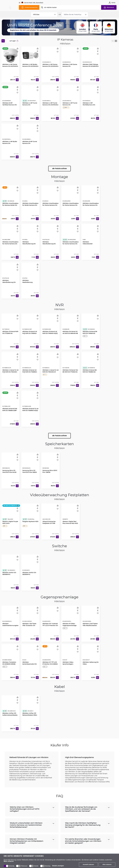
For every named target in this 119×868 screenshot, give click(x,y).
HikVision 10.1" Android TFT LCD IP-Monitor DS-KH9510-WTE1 (50, 625)
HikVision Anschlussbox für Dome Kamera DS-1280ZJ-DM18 (71, 205)
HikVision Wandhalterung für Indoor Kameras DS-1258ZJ (29, 245)
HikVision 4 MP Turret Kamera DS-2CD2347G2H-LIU (30, 105)
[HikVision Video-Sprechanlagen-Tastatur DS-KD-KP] (71, 654)
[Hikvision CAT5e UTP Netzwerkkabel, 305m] (31, 705)
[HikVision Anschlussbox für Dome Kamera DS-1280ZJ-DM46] (11, 234)
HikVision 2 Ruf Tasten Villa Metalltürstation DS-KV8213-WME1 (90, 625)
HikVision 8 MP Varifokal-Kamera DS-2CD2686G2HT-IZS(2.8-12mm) (10, 106)
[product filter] (42, 14)
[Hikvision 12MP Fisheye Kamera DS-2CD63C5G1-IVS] (91, 56)
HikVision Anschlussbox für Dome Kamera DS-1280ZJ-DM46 (10, 244)
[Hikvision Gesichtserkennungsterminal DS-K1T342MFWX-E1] (11, 616)
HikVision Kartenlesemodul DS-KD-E (30, 664)
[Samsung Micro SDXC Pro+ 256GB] (51, 462)
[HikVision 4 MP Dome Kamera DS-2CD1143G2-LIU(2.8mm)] (11, 55)
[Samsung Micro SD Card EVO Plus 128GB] (31, 462)
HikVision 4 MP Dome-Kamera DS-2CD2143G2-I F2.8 (51, 66)
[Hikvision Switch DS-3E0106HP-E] (11, 565)
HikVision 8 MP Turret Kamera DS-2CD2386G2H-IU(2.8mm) (30, 143)
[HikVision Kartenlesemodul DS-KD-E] (31, 654)
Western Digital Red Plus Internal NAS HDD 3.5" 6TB (70, 523)
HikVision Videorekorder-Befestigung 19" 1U (89, 244)
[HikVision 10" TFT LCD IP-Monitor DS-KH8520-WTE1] (51, 654)
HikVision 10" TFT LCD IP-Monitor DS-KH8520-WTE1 (50, 664)
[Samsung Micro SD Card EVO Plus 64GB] (11, 462)
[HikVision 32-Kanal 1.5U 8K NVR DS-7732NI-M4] (71, 362)
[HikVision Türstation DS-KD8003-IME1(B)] (11, 654)
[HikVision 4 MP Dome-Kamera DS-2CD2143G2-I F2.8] (51, 56)
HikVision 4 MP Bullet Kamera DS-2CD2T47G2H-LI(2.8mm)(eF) (10, 144)
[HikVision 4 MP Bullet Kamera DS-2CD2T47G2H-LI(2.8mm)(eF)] (11, 134)
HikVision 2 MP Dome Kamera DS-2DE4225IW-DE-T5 (70, 66)
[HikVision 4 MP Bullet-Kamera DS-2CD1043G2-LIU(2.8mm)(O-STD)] (31, 55)
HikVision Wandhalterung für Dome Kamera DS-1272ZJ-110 (9, 283)
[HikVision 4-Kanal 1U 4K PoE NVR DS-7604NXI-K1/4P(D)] (11, 362)
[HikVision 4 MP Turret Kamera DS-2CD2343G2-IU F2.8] (71, 95)
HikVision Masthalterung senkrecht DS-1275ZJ (29, 282)
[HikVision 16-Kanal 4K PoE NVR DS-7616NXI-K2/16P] (31, 324)
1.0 (85, 368)
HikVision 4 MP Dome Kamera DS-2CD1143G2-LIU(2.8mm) (10, 66)
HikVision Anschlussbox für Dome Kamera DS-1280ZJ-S (50, 205)
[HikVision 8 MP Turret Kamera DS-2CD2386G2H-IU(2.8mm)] (31, 134)
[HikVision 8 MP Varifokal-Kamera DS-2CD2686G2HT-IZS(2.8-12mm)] (11, 95)
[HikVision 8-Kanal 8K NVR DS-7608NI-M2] (91, 362)
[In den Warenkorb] (17, 80)
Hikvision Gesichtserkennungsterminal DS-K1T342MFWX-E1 (11, 626)
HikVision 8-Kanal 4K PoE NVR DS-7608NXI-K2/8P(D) (30, 372)
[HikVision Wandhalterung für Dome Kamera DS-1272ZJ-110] (11, 272)
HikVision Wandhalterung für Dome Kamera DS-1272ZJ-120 (49, 245)
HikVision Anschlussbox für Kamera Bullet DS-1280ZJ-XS (10, 205)
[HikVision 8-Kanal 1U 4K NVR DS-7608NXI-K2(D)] (31, 401)
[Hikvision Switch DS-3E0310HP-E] (31, 565)
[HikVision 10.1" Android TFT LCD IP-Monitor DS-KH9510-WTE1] (51, 616)
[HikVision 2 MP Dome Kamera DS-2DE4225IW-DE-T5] (71, 56)
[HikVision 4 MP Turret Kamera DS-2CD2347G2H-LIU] (31, 95)
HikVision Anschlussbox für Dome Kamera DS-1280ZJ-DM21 (71, 244)
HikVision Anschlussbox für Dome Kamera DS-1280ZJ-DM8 (91, 205)
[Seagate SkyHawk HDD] (31, 514)
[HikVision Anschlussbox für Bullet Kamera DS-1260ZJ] (31, 195)
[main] (10, 7)
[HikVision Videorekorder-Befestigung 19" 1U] (91, 234)
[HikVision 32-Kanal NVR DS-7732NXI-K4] (11, 324)
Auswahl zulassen (88, 864)
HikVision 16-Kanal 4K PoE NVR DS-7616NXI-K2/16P (30, 333)
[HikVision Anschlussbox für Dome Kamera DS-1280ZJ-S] (51, 195)
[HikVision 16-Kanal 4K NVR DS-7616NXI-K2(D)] (51, 324)
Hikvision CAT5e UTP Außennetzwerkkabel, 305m (10, 715)
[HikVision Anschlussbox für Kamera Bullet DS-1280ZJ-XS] (11, 195)
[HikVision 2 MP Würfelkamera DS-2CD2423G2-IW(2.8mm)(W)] (91, 95)
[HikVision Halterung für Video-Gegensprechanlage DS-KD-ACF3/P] (91, 654)
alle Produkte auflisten (59, 169)
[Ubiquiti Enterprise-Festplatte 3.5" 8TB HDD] (51, 514)
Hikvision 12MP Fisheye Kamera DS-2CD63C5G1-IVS (91, 66)
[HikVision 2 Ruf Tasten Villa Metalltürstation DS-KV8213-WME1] (91, 616)
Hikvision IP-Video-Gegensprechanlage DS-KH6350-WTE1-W (70, 625)
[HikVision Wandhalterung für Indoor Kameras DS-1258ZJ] (31, 234)
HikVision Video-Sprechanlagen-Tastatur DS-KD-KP (69, 664)
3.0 (85, 329)
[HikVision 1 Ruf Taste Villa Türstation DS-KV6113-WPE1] (31, 616)
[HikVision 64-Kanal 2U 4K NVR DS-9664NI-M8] (71, 324)
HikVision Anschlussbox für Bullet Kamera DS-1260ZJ (30, 205)
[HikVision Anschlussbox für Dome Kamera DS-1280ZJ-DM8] (91, 195)
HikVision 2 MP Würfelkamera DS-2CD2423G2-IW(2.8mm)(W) (90, 106)
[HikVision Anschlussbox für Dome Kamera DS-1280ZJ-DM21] (71, 234)
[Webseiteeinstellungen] (31, 3)
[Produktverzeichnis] (29, 7)
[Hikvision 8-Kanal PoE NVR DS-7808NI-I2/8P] (11, 401)
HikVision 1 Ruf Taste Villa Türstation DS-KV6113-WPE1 (29, 625)
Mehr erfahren (9, 861)
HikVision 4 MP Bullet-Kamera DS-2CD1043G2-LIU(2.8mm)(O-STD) (30, 66)
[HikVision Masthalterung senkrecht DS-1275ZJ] (31, 272)
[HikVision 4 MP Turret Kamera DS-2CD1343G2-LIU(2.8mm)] (51, 95)
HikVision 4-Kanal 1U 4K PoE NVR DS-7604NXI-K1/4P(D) (10, 372)
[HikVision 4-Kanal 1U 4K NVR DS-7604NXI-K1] (51, 362)
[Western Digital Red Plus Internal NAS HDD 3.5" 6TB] (71, 514)
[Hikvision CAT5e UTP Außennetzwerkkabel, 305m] (11, 705)
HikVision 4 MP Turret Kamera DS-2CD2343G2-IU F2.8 (70, 105)
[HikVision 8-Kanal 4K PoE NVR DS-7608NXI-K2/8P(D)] (31, 362)
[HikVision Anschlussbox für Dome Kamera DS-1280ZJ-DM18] (71, 195)
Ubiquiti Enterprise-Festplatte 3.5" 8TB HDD (49, 523)
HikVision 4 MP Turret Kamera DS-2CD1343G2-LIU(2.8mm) (51, 105)
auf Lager (13, 41)
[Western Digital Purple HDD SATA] (11, 514)
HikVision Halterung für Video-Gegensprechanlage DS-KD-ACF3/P (91, 665)
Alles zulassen (107, 864)
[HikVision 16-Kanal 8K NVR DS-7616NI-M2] (91, 324)
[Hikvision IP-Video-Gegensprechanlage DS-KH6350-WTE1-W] (71, 616)
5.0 (25, 101)
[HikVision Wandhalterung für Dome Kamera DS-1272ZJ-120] (51, 234)
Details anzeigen (58, 866)
